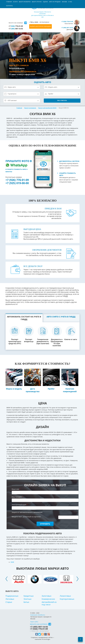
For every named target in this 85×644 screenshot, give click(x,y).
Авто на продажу (55, 2)
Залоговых (47, 596)
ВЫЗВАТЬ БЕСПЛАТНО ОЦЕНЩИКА (40, 26)
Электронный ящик (20, 505)
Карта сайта (34, 622)
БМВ (12, 562)
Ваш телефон (17, 497)
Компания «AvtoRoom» (38, 615)
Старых (9, 602)
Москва (64, 2)
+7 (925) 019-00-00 (17, 183)
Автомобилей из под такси (49, 603)
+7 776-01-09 (16, 26)
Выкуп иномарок (25, 2)
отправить (43, 178)
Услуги (15, 2)
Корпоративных (67, 599)
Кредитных (29, 596)
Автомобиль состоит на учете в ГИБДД (24, 318)
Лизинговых (65, 596)
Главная (9, 2)
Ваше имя (16, 489)
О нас (70, 2)
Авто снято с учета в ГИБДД (61, 317)
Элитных (28, 599)
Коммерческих (48, 599)
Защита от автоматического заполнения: (27, 512)
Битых (26, 602)
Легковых (10, 599)
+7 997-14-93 (16, 29)
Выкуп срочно (37, 2)
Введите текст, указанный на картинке (26, 517)
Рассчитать (62, 101)
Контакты (9, 6)
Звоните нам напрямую (39, 624)
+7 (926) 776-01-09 (17, 180)
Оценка (45, 2)
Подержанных (12, 596)
